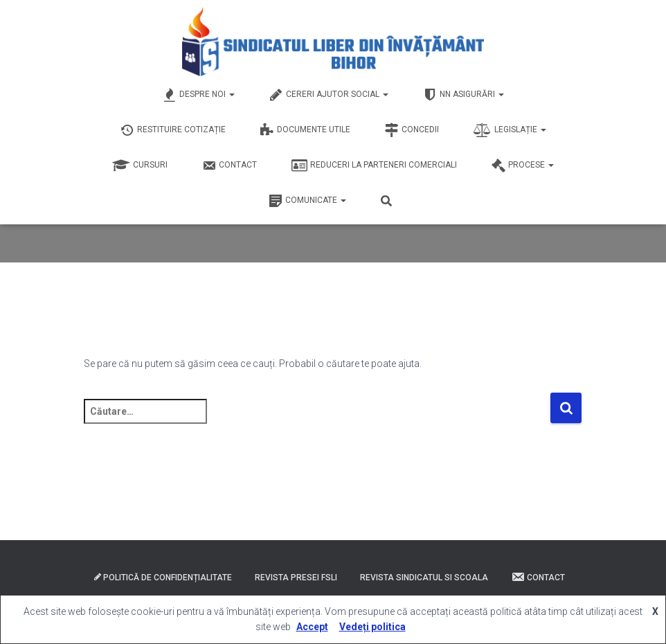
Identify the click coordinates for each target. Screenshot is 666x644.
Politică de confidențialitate (163, 578)
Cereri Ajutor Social (329, 95)
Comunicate (307, 201)
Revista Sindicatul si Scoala (424, 578)
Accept (312, 627)
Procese (523, 166)
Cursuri (140, 166)
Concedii (412, 130)
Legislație (510, 130)
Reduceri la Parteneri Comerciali (374, 166)
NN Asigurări (463, 95)
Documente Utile (305, 130)
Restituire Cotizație (173, 130)
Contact (229, 166)
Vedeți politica (372, 627)
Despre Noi (199, 95)
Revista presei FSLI (296, 578)
